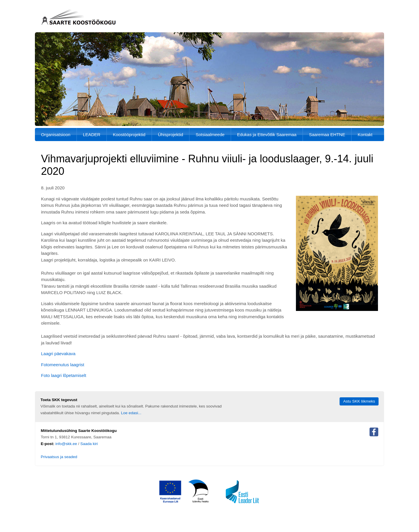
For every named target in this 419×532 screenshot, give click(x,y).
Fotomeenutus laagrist (63, 365)
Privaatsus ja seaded (59, 457)
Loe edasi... (131, 413)
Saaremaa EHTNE (327, 135)
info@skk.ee (66, 444)
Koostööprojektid (129, 135)
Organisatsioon (56, 135)
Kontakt (365, 135)
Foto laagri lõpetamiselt (64, 375)
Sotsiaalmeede (210, 135)
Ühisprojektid (171, 135)
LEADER (92, 135)
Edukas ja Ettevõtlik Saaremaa (267, 135)
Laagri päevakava (58, 354)
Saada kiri (89, 444)
